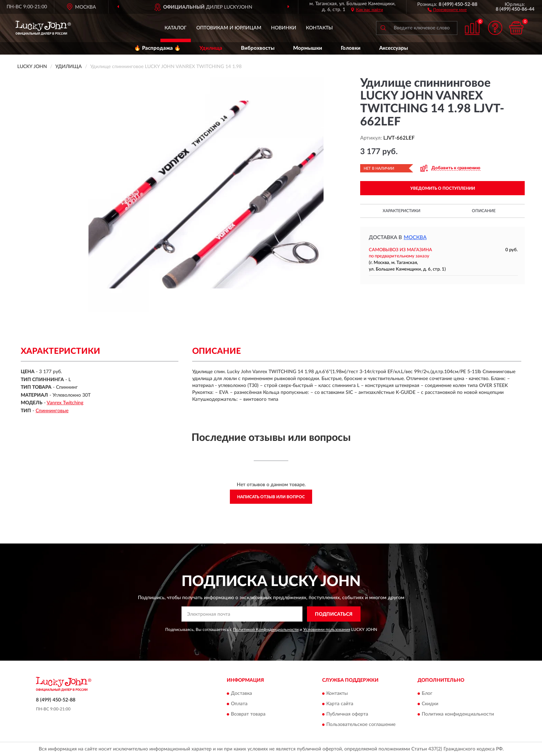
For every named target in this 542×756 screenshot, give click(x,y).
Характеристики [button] (401, 211)
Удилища (211, 48)
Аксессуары (394, 48)
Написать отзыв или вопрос (271, 497)
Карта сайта (340, 704)
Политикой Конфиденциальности (266, 630)
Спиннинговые (52, 411)
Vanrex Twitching (65, 403)
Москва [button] (415, 238)
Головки (351, 48)
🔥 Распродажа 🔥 (157, 48)
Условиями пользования (327, 630)
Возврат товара (248, 714)
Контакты (319, 28)
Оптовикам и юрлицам (229, 28)
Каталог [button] (176, 28)
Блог (427, 693)
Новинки (284, 28)
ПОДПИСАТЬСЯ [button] (334, 614)
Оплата (239, 704)
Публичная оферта (347, 714)
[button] (447, 9)
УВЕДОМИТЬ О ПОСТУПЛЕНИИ (443, 188)
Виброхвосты (258, 48)
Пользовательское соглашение (361, 725)
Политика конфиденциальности (458, 714)
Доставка (241, 693)
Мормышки (308, 48)
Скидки (430, 704)
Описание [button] (484, 211)
